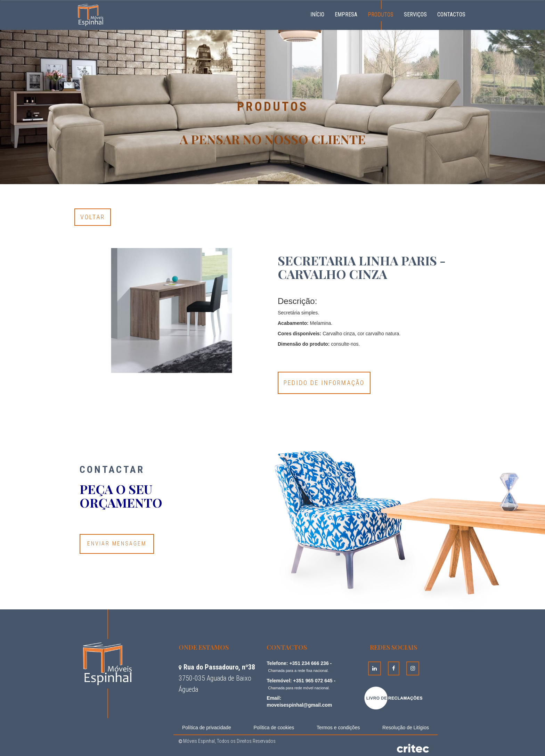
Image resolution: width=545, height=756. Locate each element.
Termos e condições (338, 728)
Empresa (346, 14)
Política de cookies (274, 728)
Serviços (415, 14)
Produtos (381, 14)
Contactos (451, 14)
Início (320, 14)
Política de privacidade (207, 728)
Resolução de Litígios (406, 728)
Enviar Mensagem (117, 544)
